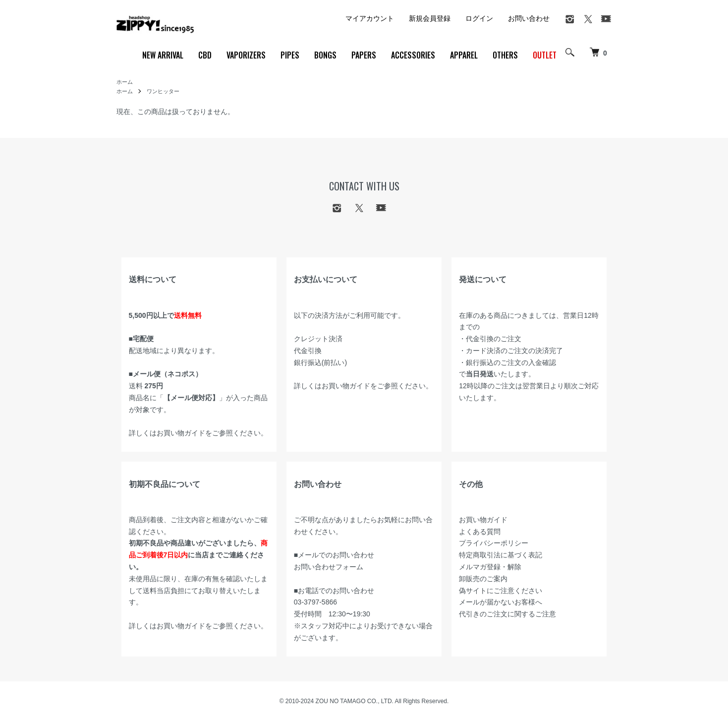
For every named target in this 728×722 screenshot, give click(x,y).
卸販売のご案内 (483, 580)
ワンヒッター (166, 92)
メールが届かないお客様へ (501, 603)
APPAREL (464, 55)
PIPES (290, 55)
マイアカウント (370, 18)
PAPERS (364, 55)
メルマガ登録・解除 (490, 568)
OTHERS (505, 55)
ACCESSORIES (413, 55)
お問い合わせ (529, 18)
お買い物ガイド (181, 434)
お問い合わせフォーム (329, 568)
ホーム (125, 82)
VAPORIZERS (246, 55)
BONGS (325, 55)
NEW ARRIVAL (163, 55)
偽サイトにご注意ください (501, 592)
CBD (205, 55)
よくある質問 (480, 533)
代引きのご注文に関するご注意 (507, 615)
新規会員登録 (430, 18)
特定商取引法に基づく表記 (501, 556)
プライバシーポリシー (494, 544)
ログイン (479, 18)
